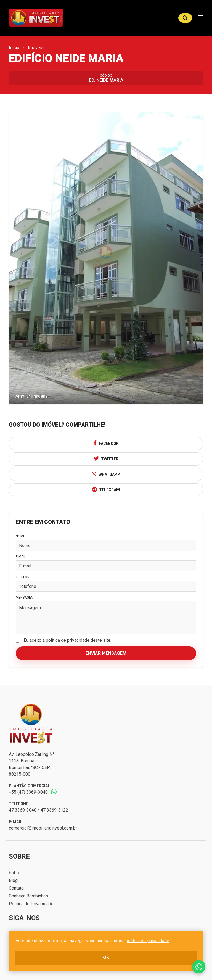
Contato (16, 888)
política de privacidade (147, 941)
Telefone (24, 577)
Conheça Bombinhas (28, 896)
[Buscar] (185, 18)
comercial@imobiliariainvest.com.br (43, 828)
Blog (13, 880)
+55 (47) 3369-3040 (28, 792)
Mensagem (25, 598)
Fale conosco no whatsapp (199, 967)
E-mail (21, 557)
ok (106, 957)
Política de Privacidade (31, 904)
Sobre (15, 873)
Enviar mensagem (106, 653)
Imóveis (36, 48)
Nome (20, 536)
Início (14, 48)
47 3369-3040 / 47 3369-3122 (39, 810)
